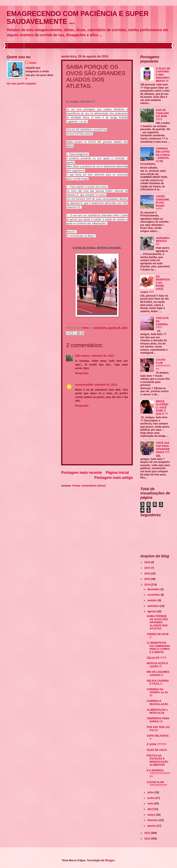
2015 (148, 579)
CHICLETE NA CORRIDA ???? (162, 323)
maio (151, 804)
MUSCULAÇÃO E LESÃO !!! (157, 665)
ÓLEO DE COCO (157, 750)
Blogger (110, 860)
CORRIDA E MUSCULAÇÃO (158, 703)
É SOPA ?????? (157, 744)
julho (151, 792)
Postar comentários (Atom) (89, 486)
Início (16, 46)
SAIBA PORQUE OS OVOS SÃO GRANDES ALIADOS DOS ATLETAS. (157, 622)
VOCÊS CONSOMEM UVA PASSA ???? (163, 203)
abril (151, 809)
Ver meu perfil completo (21, 84)
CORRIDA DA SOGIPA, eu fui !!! (157, 692)
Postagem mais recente (82, 473)
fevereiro (153, 820)
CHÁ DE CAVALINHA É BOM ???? (162, 115)
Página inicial (117, 473)
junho (151, 798)
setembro (154, 606)
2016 (148, 574)
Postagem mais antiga (114, 478)
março (152, 815)
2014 (148, 585)
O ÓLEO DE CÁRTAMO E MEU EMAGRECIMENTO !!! (163, 75)
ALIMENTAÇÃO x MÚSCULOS (157, 711)
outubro (153, 600)
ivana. (33, 63)
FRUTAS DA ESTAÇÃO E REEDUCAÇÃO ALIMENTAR (157, 760)
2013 (148, 833)
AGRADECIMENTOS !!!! (163, 241)
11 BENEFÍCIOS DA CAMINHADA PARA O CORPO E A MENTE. (158, 648)
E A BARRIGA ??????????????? (158, 774)
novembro (154, 595)
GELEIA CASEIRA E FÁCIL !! (158, 682)
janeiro (152, 826)
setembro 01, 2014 (103, 356)
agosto (152, 611)
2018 (148, 562)
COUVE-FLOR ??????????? (163, 364)
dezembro (154, 589)
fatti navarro (83, 356)
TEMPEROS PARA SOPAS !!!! (158, 720)
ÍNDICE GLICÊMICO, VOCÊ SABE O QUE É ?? (162, 408)
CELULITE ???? (157, 658)
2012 (148, 839)
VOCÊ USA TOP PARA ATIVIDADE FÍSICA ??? (163, 448)
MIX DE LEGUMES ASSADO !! (158, 674)
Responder (82, 373)
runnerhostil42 (84, 385)
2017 (148, 568)
